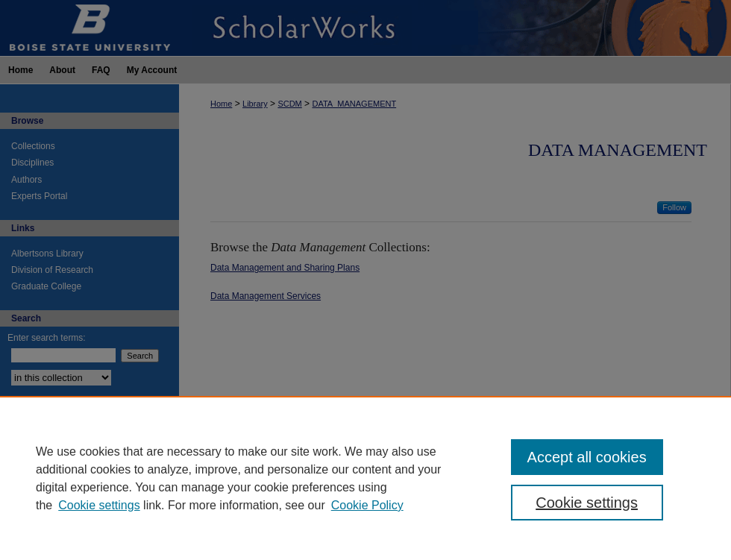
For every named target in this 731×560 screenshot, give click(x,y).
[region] (365, 478)
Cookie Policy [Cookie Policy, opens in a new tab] (367, 505)
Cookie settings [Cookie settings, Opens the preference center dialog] (587, 503)
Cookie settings (99, 505)
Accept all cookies (587, 457)
